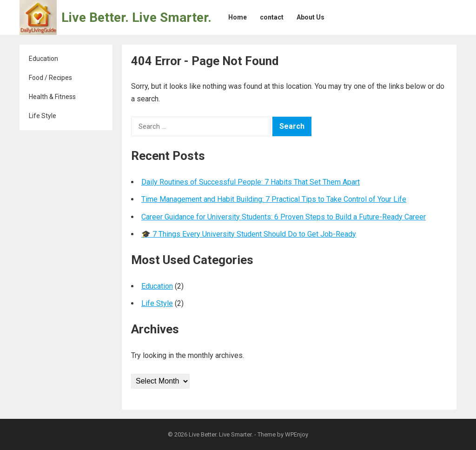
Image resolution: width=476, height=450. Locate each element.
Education (43, 59)
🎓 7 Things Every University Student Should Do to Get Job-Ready (249, 234)
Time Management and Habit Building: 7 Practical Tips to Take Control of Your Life (274, 199)
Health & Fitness (52, 97)
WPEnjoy (297, 434)
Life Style (43, 116)
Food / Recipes (50, 78)
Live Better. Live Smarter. (136, 17)
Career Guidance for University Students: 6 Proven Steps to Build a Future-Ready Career (284, 217)
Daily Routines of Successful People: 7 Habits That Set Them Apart (251, 182)
